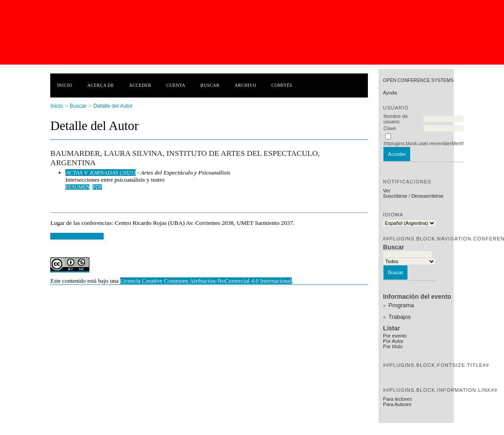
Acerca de (101, 85)
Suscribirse (395, 196)
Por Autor (393, 341)
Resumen (78, 187)
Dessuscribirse (427, 196)
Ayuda (390, 93)
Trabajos (399, 317)
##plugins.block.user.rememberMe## (423, 143)
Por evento (395, 336)
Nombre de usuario (395, 119)
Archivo (245, 85)
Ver (387, 191)
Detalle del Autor (113, 106)
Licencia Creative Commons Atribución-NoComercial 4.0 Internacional (206, 281)
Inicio (65, 85)
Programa (401, 305)
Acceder (140, 85)
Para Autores (397, 404)
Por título (393, 346)
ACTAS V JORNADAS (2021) (101, 173)
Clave (390, 128)
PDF (97, 187)
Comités (282, 85)
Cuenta (176, 85)
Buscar (210, 85)
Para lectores (397, 399)
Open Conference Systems (418, 80)
